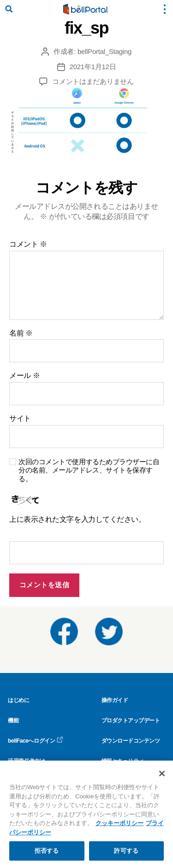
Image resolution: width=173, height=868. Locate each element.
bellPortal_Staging (104, 51)
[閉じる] (162, 774)
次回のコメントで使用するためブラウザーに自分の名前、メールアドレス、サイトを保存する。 (89, 470)
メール (24, 375)
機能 (13, 720)
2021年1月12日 (93, 67)
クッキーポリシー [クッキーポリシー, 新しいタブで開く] (119, 823)
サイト (20, 418)
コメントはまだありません (93, 81)
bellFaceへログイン (36, 741)
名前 (21, 333)
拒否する (47, 851)
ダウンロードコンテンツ (131, 741)
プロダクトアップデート (131, 720)
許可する (126, 851)
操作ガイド (115, 700)
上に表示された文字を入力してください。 (77, 519)
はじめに (18, 700)
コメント (28, 244)
